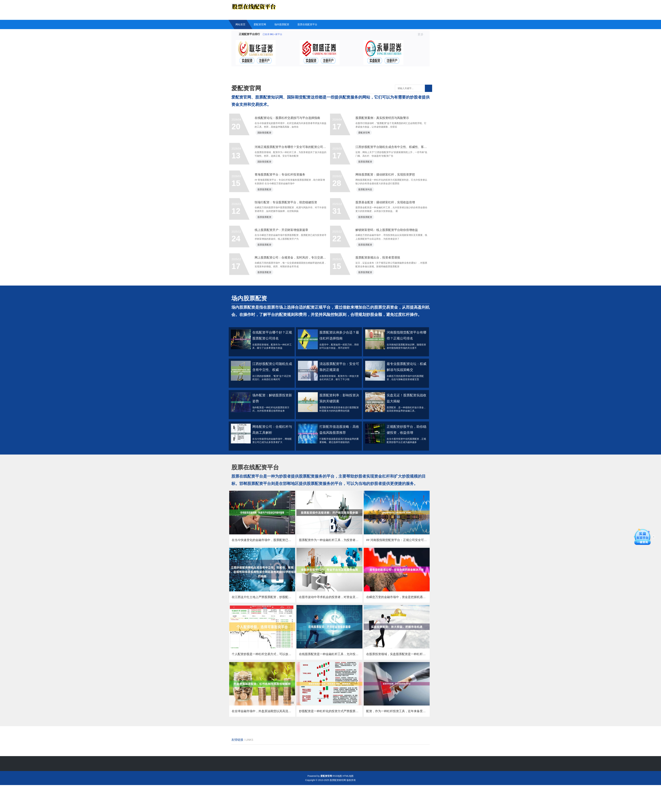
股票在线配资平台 (307, 24)
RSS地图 (337, 803)
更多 (422, 34)
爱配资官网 (260, 24)
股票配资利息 (368, 226)
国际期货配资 (268, 137)
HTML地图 (348, 803)
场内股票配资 (282, 24)
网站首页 (240, 24)
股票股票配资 (368, 194)
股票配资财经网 (338, 807)
